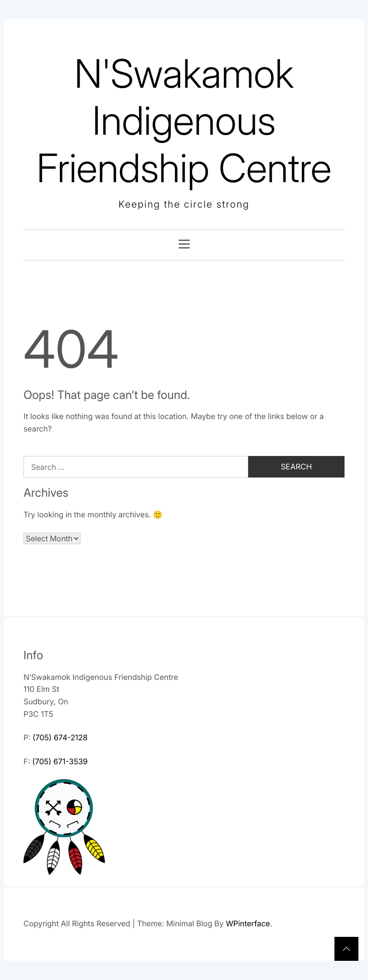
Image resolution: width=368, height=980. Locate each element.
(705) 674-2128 (60, 737)
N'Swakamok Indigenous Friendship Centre (184, 121)
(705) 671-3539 (60, 761)
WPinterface (248, 923)
